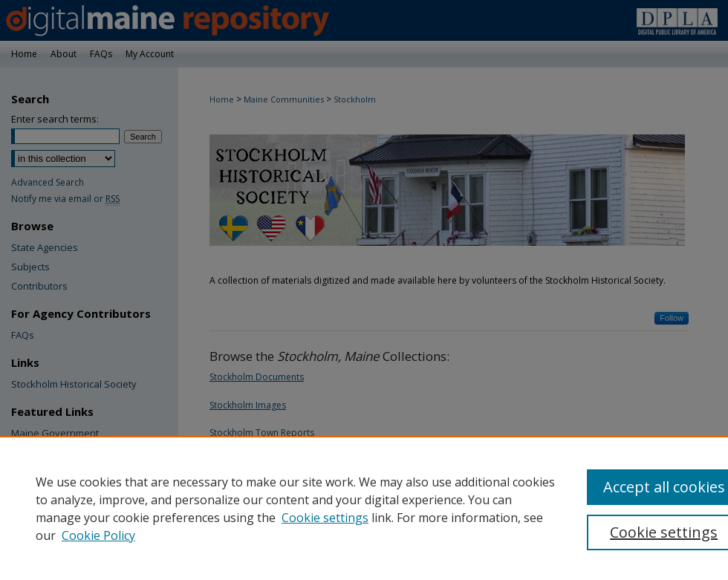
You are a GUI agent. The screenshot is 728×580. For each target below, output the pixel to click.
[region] (364, 508)
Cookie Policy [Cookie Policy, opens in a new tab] (98, 535)
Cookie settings (325, 518)
